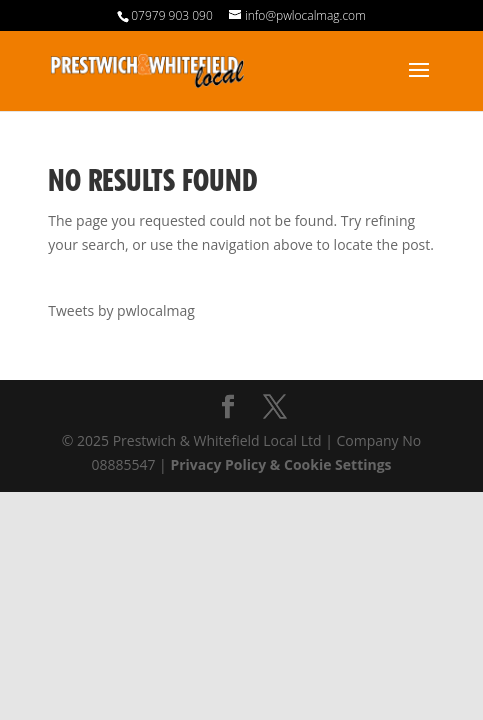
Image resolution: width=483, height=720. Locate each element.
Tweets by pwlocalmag (121, 310)
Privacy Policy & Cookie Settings (280, 464)
